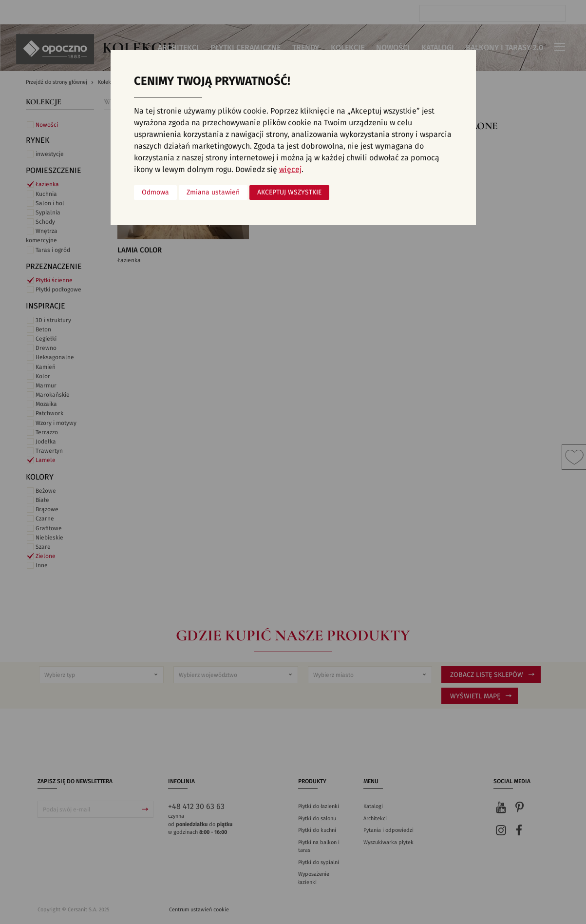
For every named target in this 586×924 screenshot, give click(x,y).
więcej (290, 170)
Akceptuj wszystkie (289, 192)
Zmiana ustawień (213, 192)
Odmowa (155, 192)
